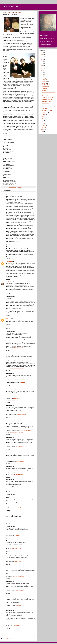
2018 (42, 60)
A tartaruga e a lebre (46, 101)
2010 (42, 74)
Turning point (45, 96)
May (43, 120)
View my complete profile (46, 45)
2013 (42, 69)
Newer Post (4, 636)
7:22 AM (8, 464)
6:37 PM (8, 244)
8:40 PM (8, 551)
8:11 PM (8, 492)
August (44, 115)
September (45, 113)
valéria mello (9, 282)
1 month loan (22, 383)
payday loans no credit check (25, 431)
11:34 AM (8, 294)
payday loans (15, 521)
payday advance (20, 508)
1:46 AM (8, 403)
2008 (42, 78)
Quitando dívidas (46, 87)
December (45, 80)
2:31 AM (8, 279)
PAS (4, 119)
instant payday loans (21, 473)
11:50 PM (8, 538)
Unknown (8, 318)
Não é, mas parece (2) (47, 110)
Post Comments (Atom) (12, 639)
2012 (42, 71)
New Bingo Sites (20, 591)
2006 (42, 132)
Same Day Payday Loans (18, 576)
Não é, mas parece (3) (47, 105)
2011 (42, 73)
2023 (42, 54)
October (44, 83)
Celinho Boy (9, 261)
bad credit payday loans (21, 415)
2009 (42, 76)
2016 (42, 63)
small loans (20, 605)
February (44, 126)
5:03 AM (8, 593)
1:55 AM (8, 628)
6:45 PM (8, 350)
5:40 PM (8, 435)
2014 (42, 67)
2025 (42, 52)
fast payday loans (17, 399)
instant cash (13, 489)
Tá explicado (45, 89)
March (44, 124)
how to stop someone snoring (17, 368)
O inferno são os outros (47, 94)
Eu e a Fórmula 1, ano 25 (47, 98)
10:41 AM (8, 477)
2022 (42, 56)
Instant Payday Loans (16, 549)
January (44, 127)
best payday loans (20, 461)
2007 (42, 130)
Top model (44, 90)
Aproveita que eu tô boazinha (48, 92)
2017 (42, 61)
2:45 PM (8, 315)
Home (19, 636)
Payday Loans (18, 562)
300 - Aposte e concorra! (47, 99)
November (45, 81)
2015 (42, 65)
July (43, 116)
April (43, 122)
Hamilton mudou (46, 103)
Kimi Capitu (44, 109)
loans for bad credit (19, 348)
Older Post (34, 636)
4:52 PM (8, 417)
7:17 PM (8, 371)
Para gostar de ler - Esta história (49, 107)
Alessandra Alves (12, 7)
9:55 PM (8, 579)
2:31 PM (8, 608)
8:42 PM (8, 524)
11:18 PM (8, 449)
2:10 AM (8, 510)
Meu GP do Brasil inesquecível (49, 85)
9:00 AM (8, 564)
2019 (42, 58)
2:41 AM (8, 385)
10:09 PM (8, 259)
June (43, 118)
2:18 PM (8, 329)
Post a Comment (6, 631)
